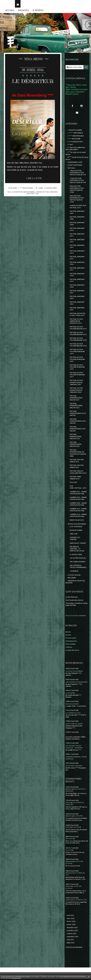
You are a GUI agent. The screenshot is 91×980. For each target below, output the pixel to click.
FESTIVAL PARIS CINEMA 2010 (75, 479)
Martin (68, 804)
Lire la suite (34, 187)
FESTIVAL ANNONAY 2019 (77, 282)
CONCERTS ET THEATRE (75, 540)
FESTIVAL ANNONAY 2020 (77, 287)
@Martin (69, 791)
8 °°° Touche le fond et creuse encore (77, 160)
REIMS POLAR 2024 (77, 521)
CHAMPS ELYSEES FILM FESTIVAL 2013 (78, 208)
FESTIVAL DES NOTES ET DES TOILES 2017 (78, 316)
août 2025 (70, 941)
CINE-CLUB (74, 535)
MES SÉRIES (72, 579)
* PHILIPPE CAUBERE (75, 131)
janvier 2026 (71, 926)
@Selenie (69, 863)
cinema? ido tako (43, 201)
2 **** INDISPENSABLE (26, 197)
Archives (24, 12)
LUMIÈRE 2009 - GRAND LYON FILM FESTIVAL (78, 505)
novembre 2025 (72, 932)
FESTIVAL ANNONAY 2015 (77, 259)
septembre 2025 (73, 938)
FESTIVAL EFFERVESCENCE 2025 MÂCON (78, 430)
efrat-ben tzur (33, 202)
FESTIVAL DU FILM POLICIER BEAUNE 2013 (78, 335)
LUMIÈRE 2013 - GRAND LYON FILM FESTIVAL (78, 511)
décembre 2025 (72, 929)
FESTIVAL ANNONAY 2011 (77, 236)
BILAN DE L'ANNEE (76, 532)
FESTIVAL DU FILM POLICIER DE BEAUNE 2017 (77, 376)
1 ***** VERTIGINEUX (75, 134)
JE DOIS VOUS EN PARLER (77, 525)
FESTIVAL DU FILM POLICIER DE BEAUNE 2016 (77, 368)
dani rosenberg (29, 201)
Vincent (68, 851)
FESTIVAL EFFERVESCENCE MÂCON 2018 (76, 438)
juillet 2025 (71, 944)
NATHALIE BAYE (72, 705)
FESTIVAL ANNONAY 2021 (77, 293)
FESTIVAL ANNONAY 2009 (77, 225)
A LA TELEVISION (76, 528)
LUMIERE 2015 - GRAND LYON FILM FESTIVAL (78, 494)
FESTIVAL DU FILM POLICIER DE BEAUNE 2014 (77, 353)
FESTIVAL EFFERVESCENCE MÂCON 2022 (76, 446)
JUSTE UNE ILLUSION (74, 725)
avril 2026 (70, 917)
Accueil (10, 12)
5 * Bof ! (70, 146)
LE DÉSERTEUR (33, 86)
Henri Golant (71, 646)
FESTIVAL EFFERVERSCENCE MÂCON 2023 (76, 407)
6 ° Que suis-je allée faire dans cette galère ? (75, 150)
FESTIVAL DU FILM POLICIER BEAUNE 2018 (78, 341)
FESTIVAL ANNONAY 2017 (77, 271)
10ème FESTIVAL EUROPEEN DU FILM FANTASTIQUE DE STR (78, 174)
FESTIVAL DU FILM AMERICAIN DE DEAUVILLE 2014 (76, 323)
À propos (38, 12)
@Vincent (69, 840)
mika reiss (54, 201)
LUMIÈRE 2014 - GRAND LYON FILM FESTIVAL (78, 517)
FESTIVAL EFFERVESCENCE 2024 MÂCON (78, 423)
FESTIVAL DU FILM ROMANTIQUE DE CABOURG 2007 (76, 384)
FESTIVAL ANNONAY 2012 (77, 242)
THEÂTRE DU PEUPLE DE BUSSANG (75, 583)
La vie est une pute (74, 576)
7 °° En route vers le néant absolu (76, 155)
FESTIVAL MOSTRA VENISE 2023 (77, 468)
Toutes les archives (74, 949)
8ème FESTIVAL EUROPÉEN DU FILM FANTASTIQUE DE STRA (77, 191)
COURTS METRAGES (75, 167)
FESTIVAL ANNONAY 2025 (77, 310)
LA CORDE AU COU (73, 714)
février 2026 (71, 923)
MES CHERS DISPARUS (78, 563)
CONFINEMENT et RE (75, 164)
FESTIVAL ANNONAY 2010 (77, 231)
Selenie (68, 888)
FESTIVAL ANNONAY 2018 (77, 276)
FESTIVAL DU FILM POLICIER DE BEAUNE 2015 (77, 361)
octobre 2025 (72, 935)
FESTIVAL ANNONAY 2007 (77, 214)
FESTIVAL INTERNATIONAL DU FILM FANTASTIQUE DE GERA (78, 454)
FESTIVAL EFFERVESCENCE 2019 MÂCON (78, 415)
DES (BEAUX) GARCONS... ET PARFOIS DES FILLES (77, 550)
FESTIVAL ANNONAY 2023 (77, 299)
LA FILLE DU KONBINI (74, 673)
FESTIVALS (71, 169)
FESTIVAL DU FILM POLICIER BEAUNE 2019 (78, 346)
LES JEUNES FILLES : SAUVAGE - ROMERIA (74, 748)
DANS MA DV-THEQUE (78, 545)
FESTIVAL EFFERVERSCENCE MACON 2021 (76, 399)
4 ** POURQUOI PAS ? (75, 143)
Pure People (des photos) (74, 602)
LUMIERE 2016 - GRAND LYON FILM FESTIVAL (78, 500)
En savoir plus (16, 978)
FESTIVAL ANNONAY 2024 (77, 304)
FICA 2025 (73, 484)
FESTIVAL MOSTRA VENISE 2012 (77, 462)
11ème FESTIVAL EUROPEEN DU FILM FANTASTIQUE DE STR (78, 182)
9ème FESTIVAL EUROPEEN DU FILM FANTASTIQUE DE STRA (77, 200)
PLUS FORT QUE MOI (74, 767)
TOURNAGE (74, 572)
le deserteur (17, 201)
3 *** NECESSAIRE (74, 140)
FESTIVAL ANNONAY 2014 (77, 253)
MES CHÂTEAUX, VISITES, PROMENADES (78, 568)
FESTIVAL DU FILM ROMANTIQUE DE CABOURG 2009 (76, 392)
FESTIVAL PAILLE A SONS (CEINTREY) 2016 (78, 473)
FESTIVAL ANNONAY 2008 (77, 219)
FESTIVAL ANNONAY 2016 (77, 265)
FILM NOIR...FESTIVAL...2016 (78, 488)
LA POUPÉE (70, 694)
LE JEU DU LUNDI (76, 556)
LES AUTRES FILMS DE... (78, 560)
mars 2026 (71, 920)
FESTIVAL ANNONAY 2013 (77, 248)
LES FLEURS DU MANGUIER (76, 684)
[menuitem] (10, 12)
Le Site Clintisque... (72, 599)
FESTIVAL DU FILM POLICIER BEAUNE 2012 (78, 329)
